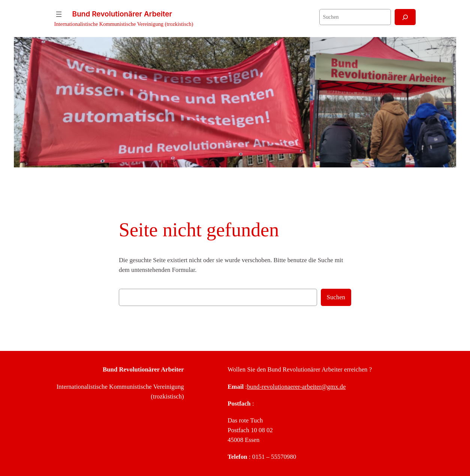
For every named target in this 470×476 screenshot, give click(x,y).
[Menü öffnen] (59, 14)
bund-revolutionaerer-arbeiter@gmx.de (296, 387)
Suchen (336, 297)
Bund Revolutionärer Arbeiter (122, 14)
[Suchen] (405, 17)
